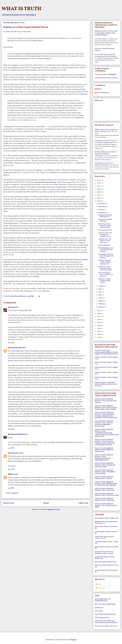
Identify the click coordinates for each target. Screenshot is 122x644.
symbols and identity (102, 154)
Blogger (74, 640)
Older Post (83, 503)
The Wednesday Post (105, 230)
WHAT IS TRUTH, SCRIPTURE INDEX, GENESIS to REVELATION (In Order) (106, 384)
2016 (99, 198)
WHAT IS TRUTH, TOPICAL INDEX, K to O (106, 368)
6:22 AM (11, 343)
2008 (99, 329)
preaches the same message (46, 182)
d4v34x (11, 307)
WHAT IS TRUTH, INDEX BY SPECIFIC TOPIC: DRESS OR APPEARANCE (104, 450)
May (100, 295)
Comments (100, 588)
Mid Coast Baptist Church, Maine (106, 562)
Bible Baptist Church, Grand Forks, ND (106, 527)
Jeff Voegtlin (99, 611)
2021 (99, 183)
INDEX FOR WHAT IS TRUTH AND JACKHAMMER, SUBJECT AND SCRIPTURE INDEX (106, 33)
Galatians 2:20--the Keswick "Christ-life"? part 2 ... (105, 241)
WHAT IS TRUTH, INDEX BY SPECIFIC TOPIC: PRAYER (104, 478)
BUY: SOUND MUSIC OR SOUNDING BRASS (103, 600)
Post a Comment (12, 493)
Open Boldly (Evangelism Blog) (105, 614)
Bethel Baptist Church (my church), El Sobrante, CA (106, 522)
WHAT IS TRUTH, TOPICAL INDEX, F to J (106, 363)
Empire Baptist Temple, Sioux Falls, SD (106, 548)
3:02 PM (11, 448)
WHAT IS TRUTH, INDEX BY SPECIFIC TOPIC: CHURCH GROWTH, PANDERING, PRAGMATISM (104, 424)
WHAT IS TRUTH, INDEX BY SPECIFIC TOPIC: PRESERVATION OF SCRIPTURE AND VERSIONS (106, 484)
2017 (99, 195)
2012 (99, 317)
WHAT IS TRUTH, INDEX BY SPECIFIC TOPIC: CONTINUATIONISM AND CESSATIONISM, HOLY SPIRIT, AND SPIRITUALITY (107, 433)
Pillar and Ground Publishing (105, 49)
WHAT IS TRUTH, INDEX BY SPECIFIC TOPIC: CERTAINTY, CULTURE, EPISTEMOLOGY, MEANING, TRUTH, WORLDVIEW (106, 415)
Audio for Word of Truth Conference (107, 78)
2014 (99, 311)
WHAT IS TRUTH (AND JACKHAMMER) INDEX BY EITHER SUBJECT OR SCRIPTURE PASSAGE (106, 352)
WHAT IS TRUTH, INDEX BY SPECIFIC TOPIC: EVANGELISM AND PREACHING (105, 465)
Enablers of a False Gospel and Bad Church (104, 281)
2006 (99, 334)
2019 (99, 189)
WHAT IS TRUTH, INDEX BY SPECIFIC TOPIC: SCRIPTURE (105, 500)
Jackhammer (99, 608)
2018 (99, 192)
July (100, 289)
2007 (99, 331)
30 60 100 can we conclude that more (106, 142)
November (102, 207)
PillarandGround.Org (102, 618)
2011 (99, 320)
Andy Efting (99, 163)
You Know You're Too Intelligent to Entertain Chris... (105, 235)
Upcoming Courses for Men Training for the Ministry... (106, 256)
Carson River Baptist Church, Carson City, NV (104, 538)
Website (97, 51)
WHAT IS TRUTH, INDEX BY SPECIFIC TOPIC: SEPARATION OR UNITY (106, 506)
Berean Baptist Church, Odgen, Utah (107, 518)
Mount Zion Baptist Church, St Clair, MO (107, 566)
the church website (103, 60)
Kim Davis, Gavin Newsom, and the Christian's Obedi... (105, 268)
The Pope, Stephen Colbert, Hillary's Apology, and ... (105, 262)
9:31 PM (11, 488)
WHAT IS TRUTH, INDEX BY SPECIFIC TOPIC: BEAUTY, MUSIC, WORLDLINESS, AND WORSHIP (106, 408)
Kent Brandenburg (16, 434)
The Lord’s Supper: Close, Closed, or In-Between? (106, 275)
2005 (99, 337)
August (101, 286)
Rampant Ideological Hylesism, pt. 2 (105, 216)
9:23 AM (11, 429)
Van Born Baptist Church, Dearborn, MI (107, 571)
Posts (99, 584)
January (101, 307)
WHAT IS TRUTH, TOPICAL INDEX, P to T (106, 373)
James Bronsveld (15, 348)
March (101, 301)
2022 (99, 180)
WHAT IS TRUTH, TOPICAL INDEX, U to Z (106, 378)
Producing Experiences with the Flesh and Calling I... (106, 250)
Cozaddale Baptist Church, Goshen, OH (107, 543)
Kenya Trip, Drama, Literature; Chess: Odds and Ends (105, 226)
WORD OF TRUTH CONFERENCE (106, 75)
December (102, 204)
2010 (99, 323)
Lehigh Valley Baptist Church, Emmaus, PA (105, 558)
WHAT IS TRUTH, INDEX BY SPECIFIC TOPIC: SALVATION (105, 490)
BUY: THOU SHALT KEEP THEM (105, 604)
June (100, 292)
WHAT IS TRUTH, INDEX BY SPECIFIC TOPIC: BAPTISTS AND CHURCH (106, 401)
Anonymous (99, 141)
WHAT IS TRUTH (21, 9)
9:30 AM (11, 469)
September (102, 213)
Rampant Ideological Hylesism (105, 220)
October (101, 210)
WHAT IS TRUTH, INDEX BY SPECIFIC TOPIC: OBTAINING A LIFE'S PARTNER (105, 472)
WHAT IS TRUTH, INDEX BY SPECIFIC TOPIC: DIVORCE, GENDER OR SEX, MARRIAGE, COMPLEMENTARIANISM (105, 442)
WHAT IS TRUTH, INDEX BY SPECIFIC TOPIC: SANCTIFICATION (107, 495)
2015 (99, 201)
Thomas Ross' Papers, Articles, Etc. (106, 626)
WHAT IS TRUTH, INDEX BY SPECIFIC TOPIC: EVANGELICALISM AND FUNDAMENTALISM (104, 458)
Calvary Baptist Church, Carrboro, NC (106, 533)
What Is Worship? (104, 245)
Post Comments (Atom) (51, 510)
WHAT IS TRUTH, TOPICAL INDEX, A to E (106, 358)
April (100, 298)
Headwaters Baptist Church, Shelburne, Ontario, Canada (104, 553)
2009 (99, 325)
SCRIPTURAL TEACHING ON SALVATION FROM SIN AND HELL (106, 622)
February (102, 304)
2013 (99, 314)
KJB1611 (11, 474)
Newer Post (8, 503)
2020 (99, 186)
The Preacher (14, 453)
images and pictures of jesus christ (106, 131)
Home (46, 503)
